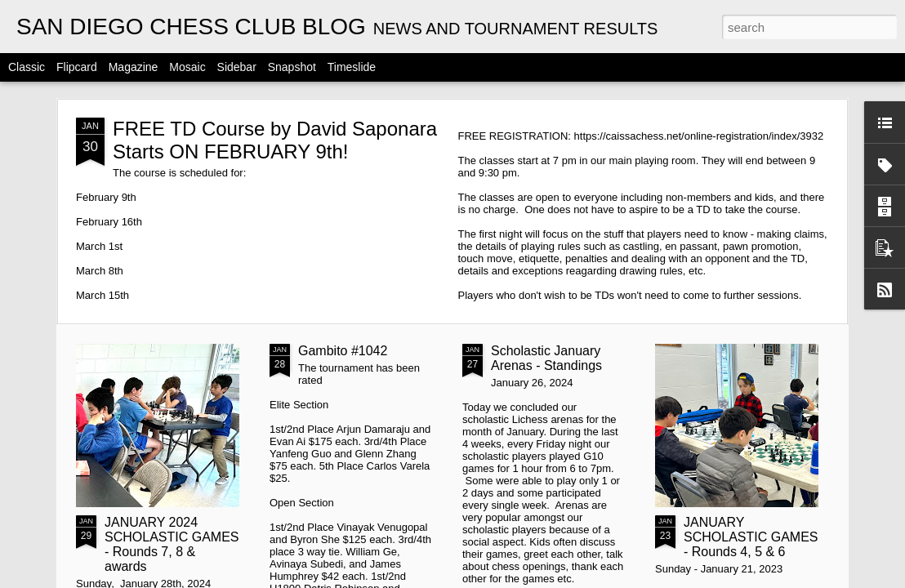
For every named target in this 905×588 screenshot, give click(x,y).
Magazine (134, 67)
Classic (27, 67)
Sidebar (237, 67)
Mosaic (187, 67)
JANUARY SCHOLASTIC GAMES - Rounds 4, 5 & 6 (751, 537)
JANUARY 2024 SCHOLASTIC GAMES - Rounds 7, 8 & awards (172, 544)
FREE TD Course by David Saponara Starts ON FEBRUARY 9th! (275, 140)
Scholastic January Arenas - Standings (546, 358)
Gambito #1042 (343, 351)
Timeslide (352, 67)
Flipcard (77, 67)
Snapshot (292, 67)
